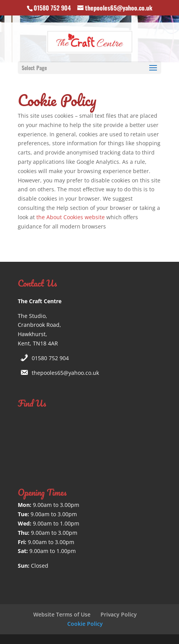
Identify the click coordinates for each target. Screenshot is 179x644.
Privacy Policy (119, 614)
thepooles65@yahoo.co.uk (65, 373)
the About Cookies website (71, 217)
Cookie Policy (85, 624)
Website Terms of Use (62, 614)
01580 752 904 (50, 358)
